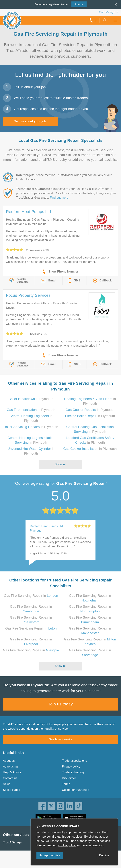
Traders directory (73, 772)
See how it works (60, 739)
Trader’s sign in (109, 12)
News (7, 784)
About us (9, 761)
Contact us (10, 778)
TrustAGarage (12, 842)
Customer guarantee (76, 790)
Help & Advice (12, 772)
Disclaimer (69, 778)
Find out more (59, 198)
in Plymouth (31, 399)
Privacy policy (71, 767)
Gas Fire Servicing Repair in (31, 596)
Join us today (61, 704)
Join (79, 4)
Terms (66, 784)
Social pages (11, 790)
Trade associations (74, 761)
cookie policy (67, 845)
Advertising (10, 767)
